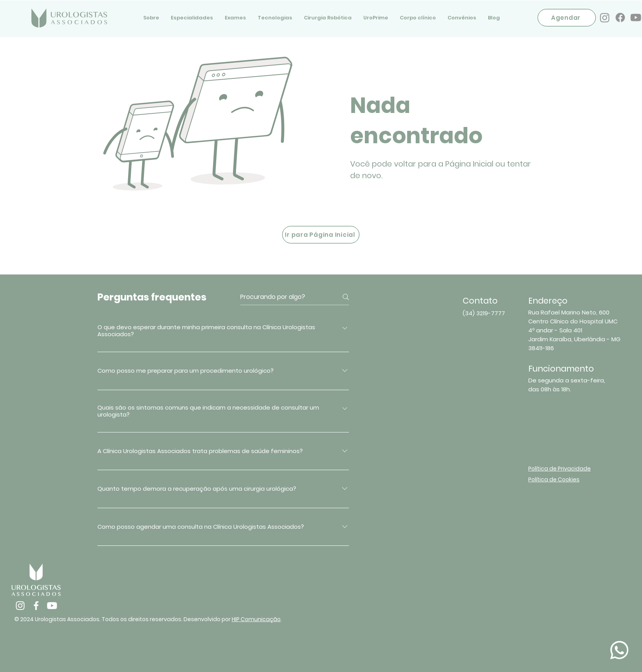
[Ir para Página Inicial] (321, 235)
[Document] (619, 650)
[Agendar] (567, 18)
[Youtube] (636, 17)
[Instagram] (605, 17)
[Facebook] (620, 17)
